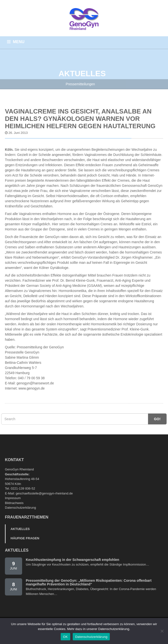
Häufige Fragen (25, 538)
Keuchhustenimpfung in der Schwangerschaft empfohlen (72, 560)
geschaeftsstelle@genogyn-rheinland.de (44, 493)
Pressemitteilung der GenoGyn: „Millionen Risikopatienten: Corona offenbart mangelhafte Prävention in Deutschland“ (89, 582)
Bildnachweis (14, 503)
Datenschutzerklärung (20, 508)
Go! (157, 419)
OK (65, 637)
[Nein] (162, 631)
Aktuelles (20, 529)
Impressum (13, 498)
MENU (19, 42)
